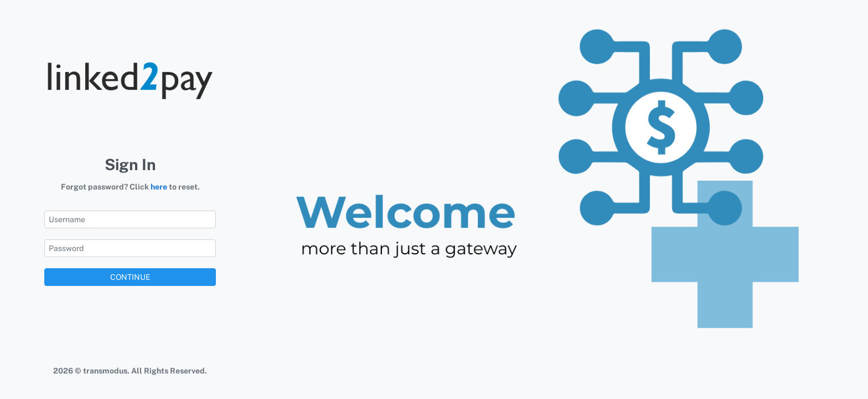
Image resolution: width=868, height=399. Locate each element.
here (159, 187)
